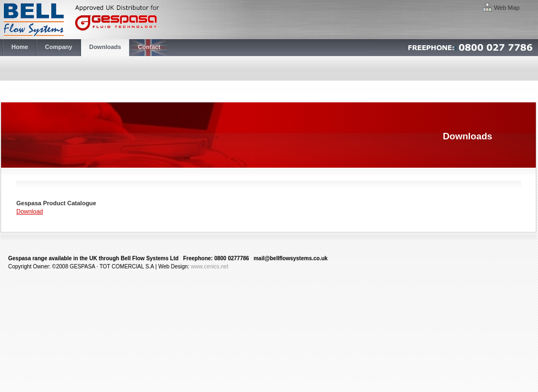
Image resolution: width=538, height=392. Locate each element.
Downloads (105, 47)
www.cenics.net (209, 267)
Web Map (507, 8)
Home (20, 47)
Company (59, 47)
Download (30, 211)
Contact (149, 47)
